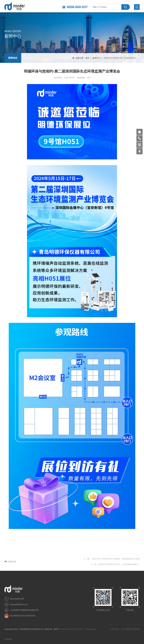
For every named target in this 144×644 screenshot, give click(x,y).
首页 (87, 58)
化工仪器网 (126, 629)
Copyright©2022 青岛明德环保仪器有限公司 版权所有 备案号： (33, 629)
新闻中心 (97, 58)
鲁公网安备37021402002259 (23, 616)
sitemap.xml (90, 629)
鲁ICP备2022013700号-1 (72, 629)
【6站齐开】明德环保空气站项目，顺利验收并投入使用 (115, 563)
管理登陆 (136, 629)
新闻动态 (13, 58)
